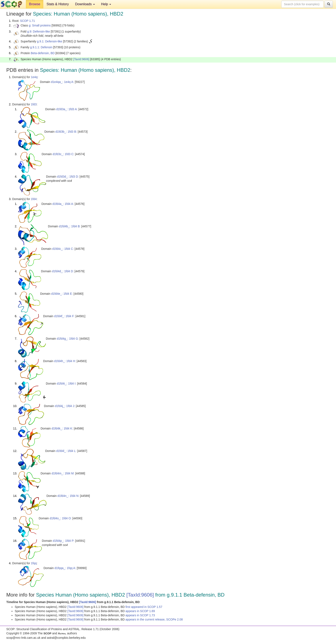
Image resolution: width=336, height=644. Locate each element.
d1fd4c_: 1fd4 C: (63, 249)
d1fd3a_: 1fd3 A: (67, 109)
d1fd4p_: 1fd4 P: (64, 541)
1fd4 (34, 199)
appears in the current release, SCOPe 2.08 (154, 619)
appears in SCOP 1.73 (140, 615)
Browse (35, 4)
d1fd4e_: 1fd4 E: (62, 294)
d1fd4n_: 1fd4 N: (68, 496)
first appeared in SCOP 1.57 (144, 607)
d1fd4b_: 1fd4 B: (70, 226)
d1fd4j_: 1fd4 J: (65, 406)
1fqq (34, 563)
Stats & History (58, 4)
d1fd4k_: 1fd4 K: (62, 428)
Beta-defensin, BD (43, 53)
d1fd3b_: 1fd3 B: (66, 132)
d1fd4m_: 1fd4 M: (63, 473)
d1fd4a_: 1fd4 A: (63, 204)
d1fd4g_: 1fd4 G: (68, 339)
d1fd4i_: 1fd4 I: (67, 384)
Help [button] (106, 4)
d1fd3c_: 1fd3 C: (63, 154)
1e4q (34, 77)
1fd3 (34, 104)
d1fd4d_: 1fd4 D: (63, 271)
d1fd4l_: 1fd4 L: (66, 451)
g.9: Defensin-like (38, 31)
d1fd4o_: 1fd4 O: (61, 518)
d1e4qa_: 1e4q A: (62, 82)
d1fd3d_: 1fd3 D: (68, 177)
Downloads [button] (85, 4)
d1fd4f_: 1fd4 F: (64, 316)
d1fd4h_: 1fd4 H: (65, 361)
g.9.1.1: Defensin (41, 47)
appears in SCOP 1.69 (140, 611)
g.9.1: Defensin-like (50, 41)
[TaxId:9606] (81, 59)
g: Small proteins (40, 25)
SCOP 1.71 (27, 21)
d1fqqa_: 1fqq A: (65, 568)
